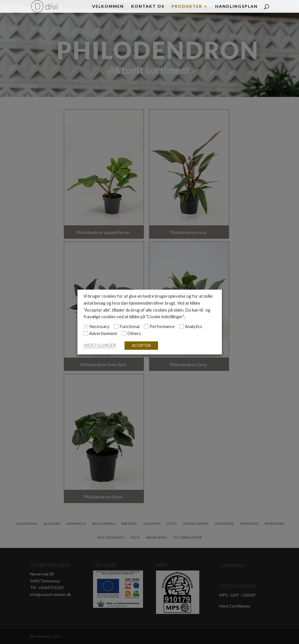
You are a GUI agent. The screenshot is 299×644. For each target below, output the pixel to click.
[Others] (124, 333)
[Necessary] (86, 327)
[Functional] (116, 327)
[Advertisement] (86, 333)
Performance (162, 326)
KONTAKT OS (148, 7)
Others (134, 333)
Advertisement (103, 333)
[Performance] (146, 327)
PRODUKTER (187, 7)
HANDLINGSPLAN (236, 7)
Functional (130, 326)
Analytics (194, 326)
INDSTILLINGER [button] (100, 345)
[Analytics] (181, 327)
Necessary (99, 326)
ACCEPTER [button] (141, 345)
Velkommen (108, 7)
